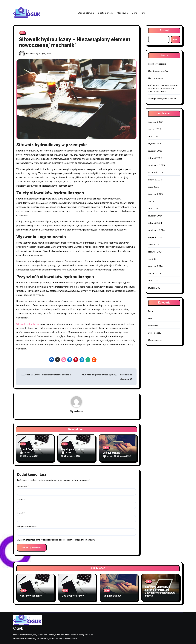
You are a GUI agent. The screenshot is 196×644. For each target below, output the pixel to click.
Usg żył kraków (111, 453)
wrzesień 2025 (156, 173)
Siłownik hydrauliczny (28, 324)
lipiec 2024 (154, 245)
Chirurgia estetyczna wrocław (162, 99)
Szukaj (164, 30)
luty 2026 (153, 137)
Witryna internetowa (27, 526)
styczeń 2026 (155, 144)
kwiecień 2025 (155, 194)
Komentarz (23, 486)
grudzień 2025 (155, 151)
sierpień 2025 (155, 180)
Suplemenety (105, 13)
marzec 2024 (155, 273)
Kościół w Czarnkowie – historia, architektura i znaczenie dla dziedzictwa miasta (164, 89)
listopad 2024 (155, 223)
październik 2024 (156, 230)
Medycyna (122, 13)
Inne (143, 13)
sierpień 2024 (155, 237)
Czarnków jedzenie (30, 449)
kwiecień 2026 (155, 122)
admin (32, 54)
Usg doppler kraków (72, 449)
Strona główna (86, 13)
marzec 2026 (155, 129)
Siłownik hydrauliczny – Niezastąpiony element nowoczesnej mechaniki (75, 42)
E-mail (21, 513)
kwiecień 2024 (155, 266)
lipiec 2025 (154, 187)
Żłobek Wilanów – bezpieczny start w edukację (46, 375)
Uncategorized (155, 340)
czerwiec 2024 (155, 252)
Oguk (18, 628)
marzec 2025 (155, 201)
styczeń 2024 (155, 288)
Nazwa (21, 500)
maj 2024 (153, 259)
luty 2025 (153, 209)
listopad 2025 (155, 158)
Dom (134, 13)
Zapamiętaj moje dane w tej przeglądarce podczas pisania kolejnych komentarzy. (57, 540)
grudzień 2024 (155, 216)
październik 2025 (156, 165)
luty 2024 (153, 281)
